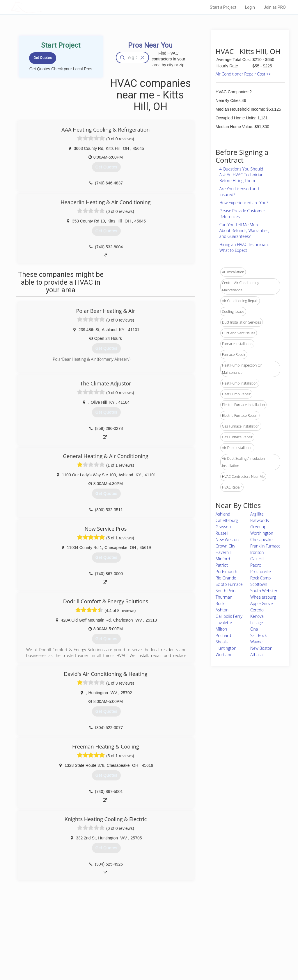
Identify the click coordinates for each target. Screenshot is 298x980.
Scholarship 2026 (214, 931)
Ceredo (257, 610)
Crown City (225, 546)
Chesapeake (261, 540)
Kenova (257, 616)
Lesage (257, 623)
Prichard (223, 635)
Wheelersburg (263, 597)
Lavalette (224, 623)
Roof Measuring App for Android (144, 957)
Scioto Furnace (229, 584)
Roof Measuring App (135, 944)
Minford (223, 559)
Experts (125, 938)
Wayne (256, 642)
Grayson (223, 527)
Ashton (222, 610)
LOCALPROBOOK (45, 7)
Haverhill (224, 552)
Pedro (256, 565)
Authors (206, 944)
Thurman (224, 597)
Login (250, 7)
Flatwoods (260, 520)
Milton (221, 629)
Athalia (257, 655)
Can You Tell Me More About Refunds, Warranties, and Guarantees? (244, 230)
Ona (254, 629)
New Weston (227, 540)
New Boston (261, 648)
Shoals (222, 642)
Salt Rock (259, 635)
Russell (222, 533)
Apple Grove (261, 603)
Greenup (258, 527)
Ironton (257, 552)
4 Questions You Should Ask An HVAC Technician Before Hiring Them (241, 175)
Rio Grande (226, 578)
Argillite (257, 514)
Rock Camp (260, 578)
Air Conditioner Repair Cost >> (243, 74)
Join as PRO (275, 7)
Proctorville (260, 571)
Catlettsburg (227, 520)
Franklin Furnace (265, 546)
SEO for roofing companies (221, 957)
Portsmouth (227, 571)
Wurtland (224, 655)
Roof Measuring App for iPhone (144, 950)
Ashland (223, 514)
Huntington (226, 648)
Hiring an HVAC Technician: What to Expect (244, 247)
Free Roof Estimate (70, 950)
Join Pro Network (133, 931)
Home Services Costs (72, 931)
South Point (226, 591)
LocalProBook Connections (222, 950)
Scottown (259, 584)
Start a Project (223, 7)
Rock (220, 603)
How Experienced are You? (244, 203)
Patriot (222, 565)
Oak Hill (257, 559)
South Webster (264, 591)
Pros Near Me (65, 938)
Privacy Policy (211, 938)
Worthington (262, 533)
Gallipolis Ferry (229, 616)
